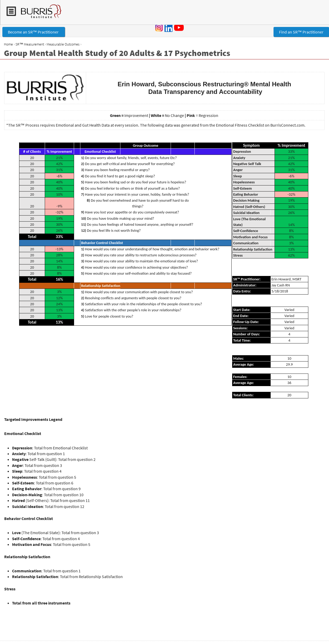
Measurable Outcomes (63, 44)
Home (8, 44)
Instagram (159, 28)
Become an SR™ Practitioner (34, 32)
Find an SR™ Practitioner (301, 32)
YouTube (180, 27)
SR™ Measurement (30, 44)
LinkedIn (168, 28)
